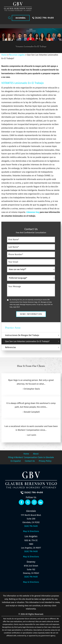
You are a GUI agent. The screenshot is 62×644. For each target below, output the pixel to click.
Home (4, 55)
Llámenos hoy (33, 212)
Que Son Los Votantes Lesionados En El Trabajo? (27, 341)
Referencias (11, 347)
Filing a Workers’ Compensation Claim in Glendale (31, 457)
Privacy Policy (45, 461)
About (36, 454)
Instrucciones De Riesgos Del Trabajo (22, 335)
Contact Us (30, 461)
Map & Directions (31, 531)
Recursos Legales (17, 55)
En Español (21, 18)
